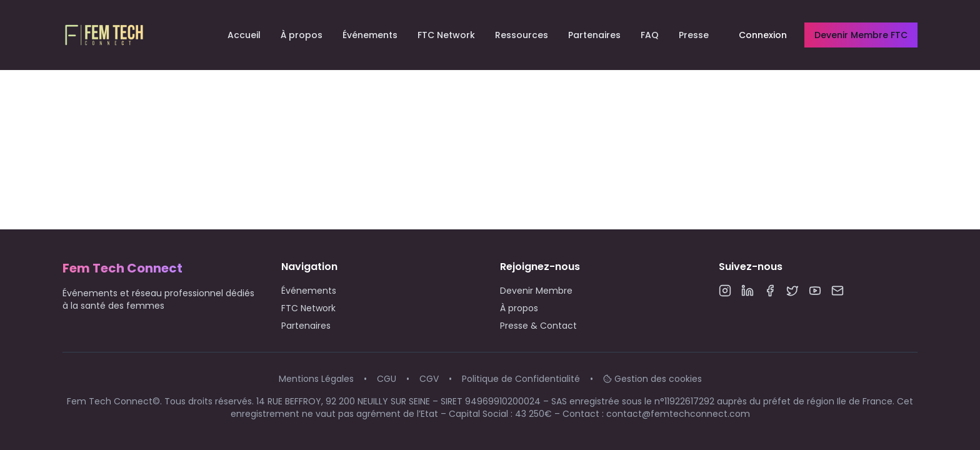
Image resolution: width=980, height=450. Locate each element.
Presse (694, 35)
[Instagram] (725, 291)
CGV (429, 379)
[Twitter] (792, 291)
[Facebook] (770, 291)
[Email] (837, 291)
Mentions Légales (316, 379)
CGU (387, 379)
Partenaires (594, 35)
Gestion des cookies (652, 379)
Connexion (763, 35)
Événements (370, 35)
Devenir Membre (536, 291)
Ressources (522, 35)
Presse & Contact (538, 326)
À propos (302, 35)
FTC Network (446, 35)
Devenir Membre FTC (861, 35)
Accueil (244, 35)
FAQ (650, 35)
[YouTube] (815, 291)
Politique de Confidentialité (521, 379)
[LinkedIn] (747, 291)
